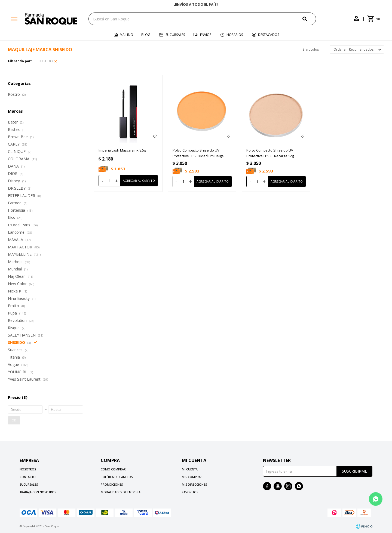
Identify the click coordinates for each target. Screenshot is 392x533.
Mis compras (192, 477)
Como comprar (113, 469)
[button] (309, 19)
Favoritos (190, 492)
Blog (146, 35)
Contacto (28, 477)
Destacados (269, 35)
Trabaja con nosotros (38, 492)
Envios (206, 35)
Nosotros (28, 469)
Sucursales (175, 35)
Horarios (235, 35)
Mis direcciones (194, 484)
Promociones (112, 484)
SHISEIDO (46, 61)
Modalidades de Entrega (121, 492)
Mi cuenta (190, 469)
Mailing (126, 35)
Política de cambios (117, 477)
